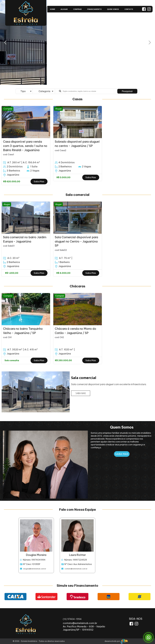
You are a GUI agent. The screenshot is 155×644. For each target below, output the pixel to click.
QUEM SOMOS (113, 9)
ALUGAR (64, 9)
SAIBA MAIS (81, 393)
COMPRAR (77, 9)
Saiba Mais (39, 182)
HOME (53, 9)
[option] (26, 145)
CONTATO (129, 9)
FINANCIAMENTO (94, 9)
